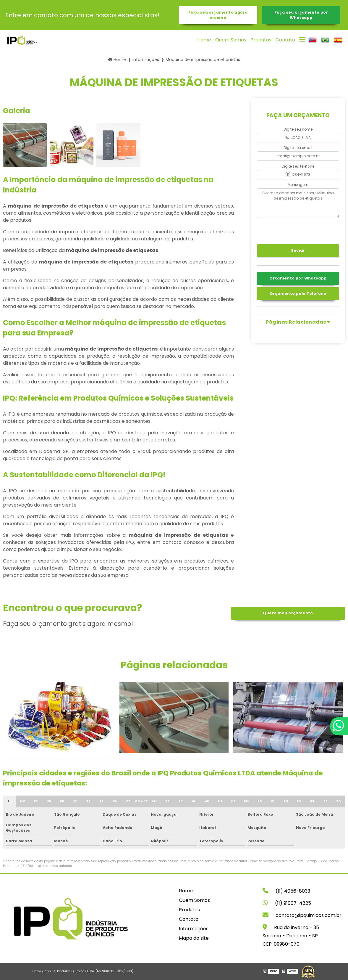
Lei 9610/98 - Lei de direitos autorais (44, 866)
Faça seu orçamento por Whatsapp (301, 15)
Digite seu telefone (298, 166)
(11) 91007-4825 (287, 903)
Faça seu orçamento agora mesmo (218, 15)
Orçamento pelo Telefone (298, 294)
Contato (285, 40)
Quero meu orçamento (288, 613)
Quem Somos (231, 40)
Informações (194, 929)
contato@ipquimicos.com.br (302, 915)
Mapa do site (194, 938)
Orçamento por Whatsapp (298, 278)
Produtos (261, 40)
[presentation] (293, 230)
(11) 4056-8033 (286, 891)
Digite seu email (298, 148)
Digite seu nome (298, 129)
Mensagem (298, 185)
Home (204, 40)
